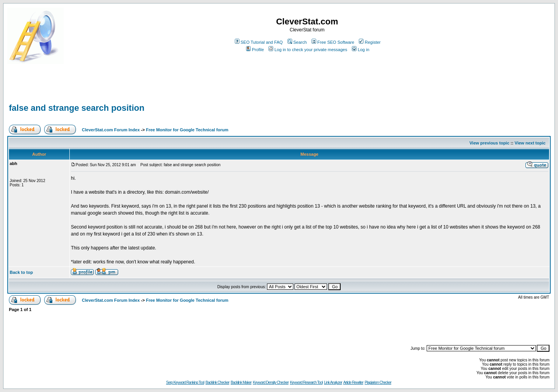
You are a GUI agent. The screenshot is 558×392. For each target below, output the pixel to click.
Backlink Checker (217, 383)
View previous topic (489, 143)
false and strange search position (77, 108)
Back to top (21, 272)
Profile (255, 50)
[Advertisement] (98, 90)
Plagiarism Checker (378, 383)
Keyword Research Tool (306, 383)
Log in (361, 50)
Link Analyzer (333, 383)
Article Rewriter (353, 383)
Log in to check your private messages (308, 50)
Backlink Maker (241, 383)
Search (297, 42)
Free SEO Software (333, 42)
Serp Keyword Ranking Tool (185, 383)
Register (370, 42)
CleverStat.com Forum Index (111, 130)
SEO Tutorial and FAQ (259, 42)
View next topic (530, 143)
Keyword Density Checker (271, 383)
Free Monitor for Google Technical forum (187, 130)
